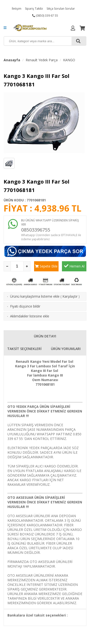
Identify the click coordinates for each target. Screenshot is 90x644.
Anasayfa (12, 60)
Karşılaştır (70, 296)
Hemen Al (74, 266)
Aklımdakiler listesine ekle (30, 316)
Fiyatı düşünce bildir (25, 306)
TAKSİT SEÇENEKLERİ (24, 349)
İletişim (17, 9)
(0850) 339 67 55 (45, 16)
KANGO (69, 60)
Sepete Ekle (46, 266)
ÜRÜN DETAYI (45, 336)
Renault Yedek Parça (42, 60)
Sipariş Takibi (34, 9)
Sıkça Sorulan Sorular (61, 9)
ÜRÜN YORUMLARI (66, 349)
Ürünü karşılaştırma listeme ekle (35, 296)
